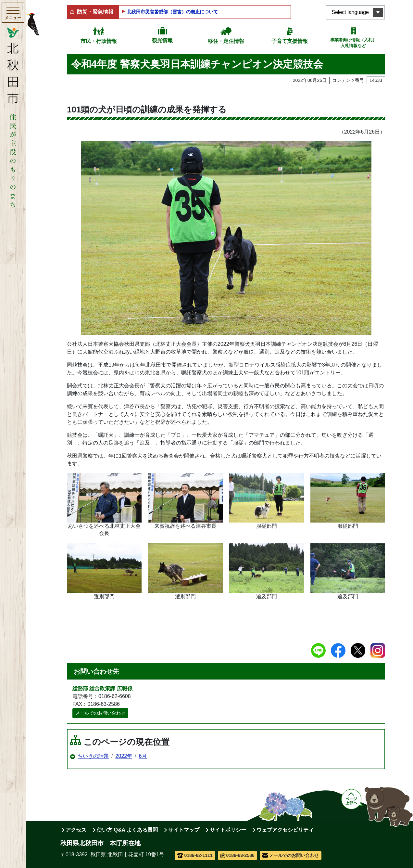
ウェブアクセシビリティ (285, 830)
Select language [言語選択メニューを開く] (350, 12)
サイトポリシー (228, 830)
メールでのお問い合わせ (100, 713)
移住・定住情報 (226, 41)
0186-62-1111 (195, 855)
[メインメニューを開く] (13, 13)
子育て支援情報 (290, 41)
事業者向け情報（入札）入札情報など (353, 43)
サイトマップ (184, 830)
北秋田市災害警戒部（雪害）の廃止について (172, 12)
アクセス (76, 830)
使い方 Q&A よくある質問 (127, 830)
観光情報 (162, 40)
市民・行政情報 (99, 41)
